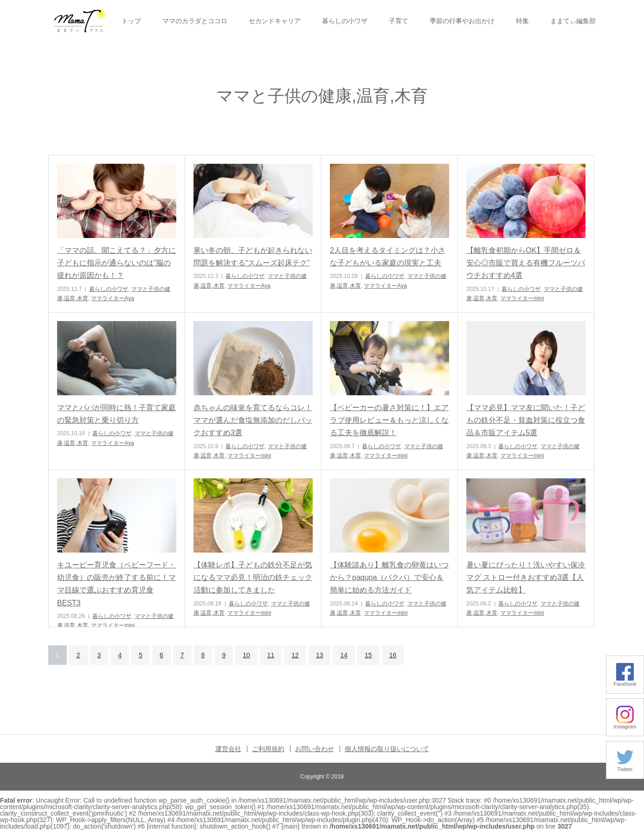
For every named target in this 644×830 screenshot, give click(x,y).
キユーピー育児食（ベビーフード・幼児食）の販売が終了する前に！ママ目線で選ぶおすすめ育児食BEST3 (116, 584)
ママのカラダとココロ (195, 21)
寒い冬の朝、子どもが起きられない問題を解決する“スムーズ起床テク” (253, 257)
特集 (522, 21)
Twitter (625, 767)
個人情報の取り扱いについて (387, 749)
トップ (131, 21)
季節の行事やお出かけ (462, 21)
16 (393, 655)
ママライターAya (112, 298)
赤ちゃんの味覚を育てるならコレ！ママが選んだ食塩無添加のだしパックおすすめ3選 (253, 420)
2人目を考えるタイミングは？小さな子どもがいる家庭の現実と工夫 (388, 257)
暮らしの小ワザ (345, 21)
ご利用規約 (268, 749)
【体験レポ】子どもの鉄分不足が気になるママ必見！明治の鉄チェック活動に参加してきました (253, 577)
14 (344, 655)
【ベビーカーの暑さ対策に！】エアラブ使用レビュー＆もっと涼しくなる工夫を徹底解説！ (389, 420)
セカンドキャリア (275, 21)
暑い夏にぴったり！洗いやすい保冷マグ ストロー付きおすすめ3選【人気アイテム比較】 (526, 577)
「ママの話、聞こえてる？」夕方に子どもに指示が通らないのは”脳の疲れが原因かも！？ (116, 263)
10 (246, 655)
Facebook (625, 681)
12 (295, 655)
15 (368, 655)
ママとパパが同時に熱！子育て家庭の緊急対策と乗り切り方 (116, 414)
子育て (399, 21)
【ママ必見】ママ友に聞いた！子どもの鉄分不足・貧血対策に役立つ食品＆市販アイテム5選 (526, 420)
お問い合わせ (315, 749)
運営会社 (228, 749)
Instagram (625, 724)
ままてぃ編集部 (573, 21)
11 (271, 655)
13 (320, 655)
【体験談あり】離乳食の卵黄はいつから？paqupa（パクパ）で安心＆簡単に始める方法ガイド (389, 577)
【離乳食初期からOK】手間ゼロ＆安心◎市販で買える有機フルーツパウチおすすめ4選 (526, 263)
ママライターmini (522, 298)
